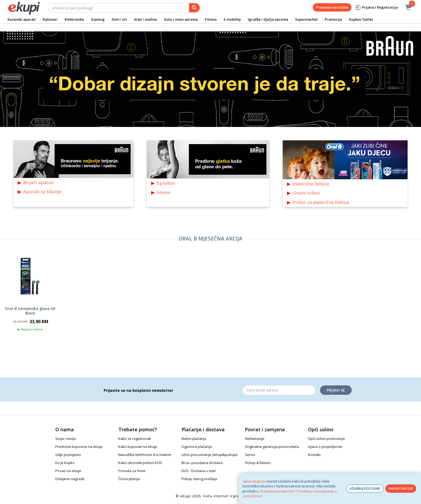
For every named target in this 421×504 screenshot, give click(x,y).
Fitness (211, 19)
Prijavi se (336, 390)
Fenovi (164, 192)
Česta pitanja (129, 479)
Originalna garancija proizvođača (272, 447)
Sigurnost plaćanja (197, 447)
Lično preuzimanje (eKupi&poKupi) (209, 455)
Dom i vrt (119, 19)
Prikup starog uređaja (199, 479)
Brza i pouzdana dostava (202, 463)
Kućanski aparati (22, 19)
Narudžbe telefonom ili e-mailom (145, 455)
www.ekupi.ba (255, 481)
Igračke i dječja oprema (268, 19)
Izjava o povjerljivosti (325, 447)
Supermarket (306, 19)
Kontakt (314, 455)
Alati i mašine (146, 19)
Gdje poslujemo (68, 455)
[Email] (279, 390)
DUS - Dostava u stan (199, 471)
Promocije (333, 19)
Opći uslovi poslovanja (326, 439)
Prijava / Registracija (376, 7)
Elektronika (74, 19)
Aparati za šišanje (42, 191)
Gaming (98, 19)
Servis (250, 455)
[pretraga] (194, 8)
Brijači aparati (39, 182)
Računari (50, 19)
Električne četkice (311, 184)
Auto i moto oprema (181, 19)
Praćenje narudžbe (332, 7)
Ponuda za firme (132, 471)
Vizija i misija (66, 439)
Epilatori (166, 183)
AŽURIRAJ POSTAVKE (365, 489)
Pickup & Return (258, 463)
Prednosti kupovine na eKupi (79, 447)
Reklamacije (255, 439)
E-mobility (232, 19)
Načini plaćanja (194, 439)
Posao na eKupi (68, 471)
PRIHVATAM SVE (401, 489)
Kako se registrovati (135, 439)
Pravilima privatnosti (277, 491)
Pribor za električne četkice (321, 202)
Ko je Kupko (65, 463)
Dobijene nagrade (70, 479)
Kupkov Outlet (361, 19)
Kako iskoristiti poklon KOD (140, 463)
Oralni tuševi (306, 193)
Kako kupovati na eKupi (138, 447)
